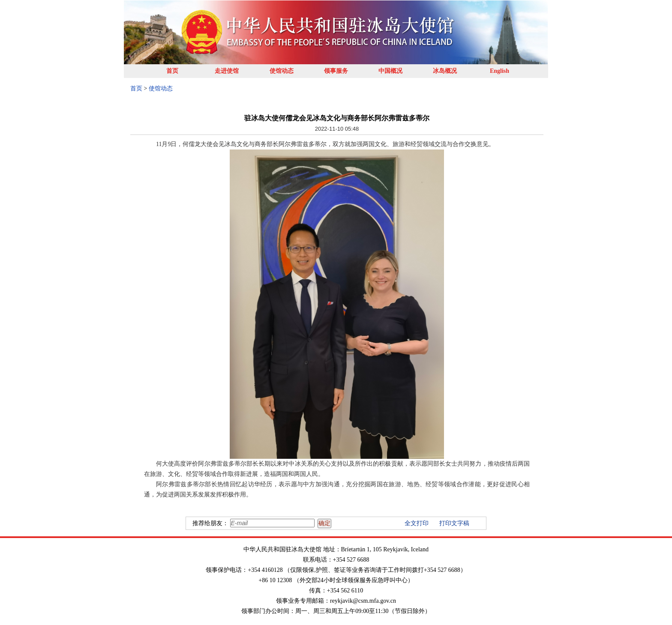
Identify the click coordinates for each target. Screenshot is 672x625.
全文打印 (417, 523)
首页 (172, 71)
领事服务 (336, 71)
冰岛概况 (445, 71)
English (499, 71)
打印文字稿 (454, 523)
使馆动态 (282, 71)
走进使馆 (227, 71)
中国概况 (390, 71)
